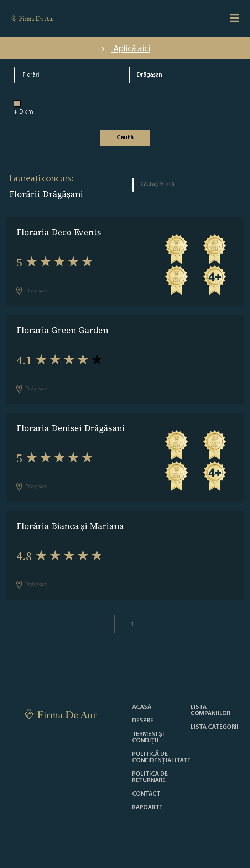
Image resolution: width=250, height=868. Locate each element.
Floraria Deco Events (59, 232)
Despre (143, 721)
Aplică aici (125, 49)
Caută (125, 138)
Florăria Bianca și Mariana (70, 526)
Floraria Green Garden (62, 330)
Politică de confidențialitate (161, 758)
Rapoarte (147, 808)
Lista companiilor (210, 711)
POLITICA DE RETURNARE (150, 778)
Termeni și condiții (148, 738)
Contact (146, 794)
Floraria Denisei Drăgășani (71, 428)
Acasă (142, 707)
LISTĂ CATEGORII (215, 727)
